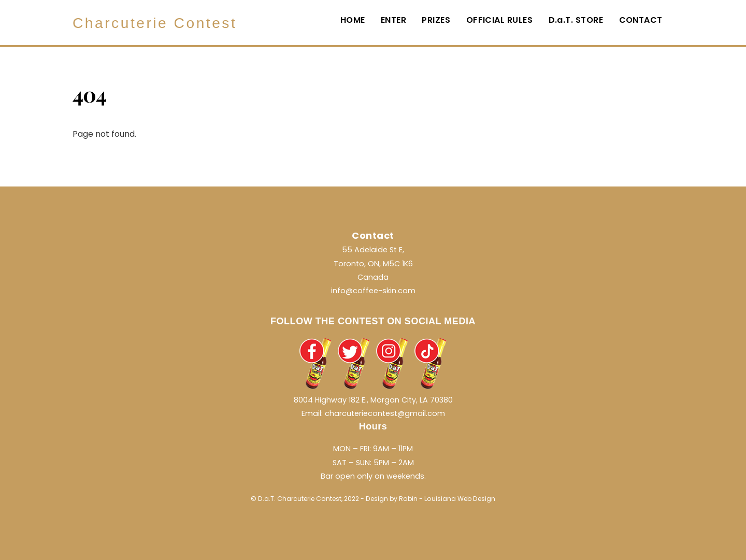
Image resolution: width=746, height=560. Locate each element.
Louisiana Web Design (460, 499)
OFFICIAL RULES (500, 20)
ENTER (393, 20)
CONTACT (641, 20)
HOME (353, 20)
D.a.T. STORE (576, 20)
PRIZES (436, 20)
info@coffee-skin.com (373, 291)
